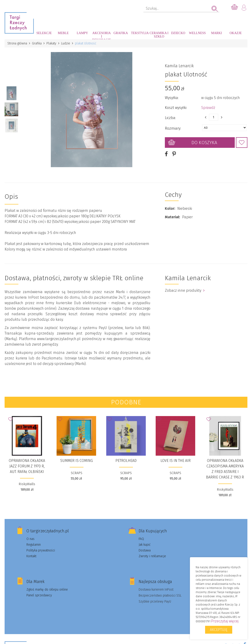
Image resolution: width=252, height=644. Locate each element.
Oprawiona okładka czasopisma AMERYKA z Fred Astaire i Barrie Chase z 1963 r (225, 469)
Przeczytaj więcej (225, 621)
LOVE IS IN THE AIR (176, 461)
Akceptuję (219, 630)
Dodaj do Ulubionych (242, 143)
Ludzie (66, 43)
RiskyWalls (27, 484)
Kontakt (31, 556)
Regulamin (34, 545)
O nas (30, 539)
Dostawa (145, 550)
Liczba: (170, 118)
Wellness (197, 33)
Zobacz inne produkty (185, 290)
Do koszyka (204, 143)
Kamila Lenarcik (179, 66)
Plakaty (51, 43)
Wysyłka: (172, 98)
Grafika (121, 33)
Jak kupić (145, 545)
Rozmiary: (173, 128)
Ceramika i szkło (159, 35)
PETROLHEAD (126, 461)
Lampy (82, 33)
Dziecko (178, 33)
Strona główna (17, 43)
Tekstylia (140, 33)
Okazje (236, 33)
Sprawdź (208, 108)
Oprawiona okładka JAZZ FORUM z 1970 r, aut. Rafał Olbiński (27, 466)
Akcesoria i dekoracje (102, 35)
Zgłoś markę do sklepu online (47, 590)
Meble (63, 33)
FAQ (141, 539)
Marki (216, 33)
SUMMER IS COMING (77, 461)
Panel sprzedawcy (39, 595)
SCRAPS (77, 473)
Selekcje (44, 33)
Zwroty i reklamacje (152, 556)
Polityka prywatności (41, 550)
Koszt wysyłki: (176, 108)
